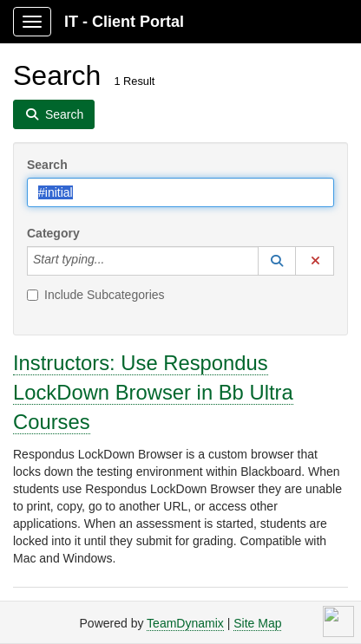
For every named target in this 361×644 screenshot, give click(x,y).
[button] (277, 261)
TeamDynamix (185, 623)
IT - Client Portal (124, 22)
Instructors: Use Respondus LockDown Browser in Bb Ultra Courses (153, 392)
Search (47, 165)
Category (53, 233)
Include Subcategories (96, 295)
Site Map (257, 623)
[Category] (114, 261)
